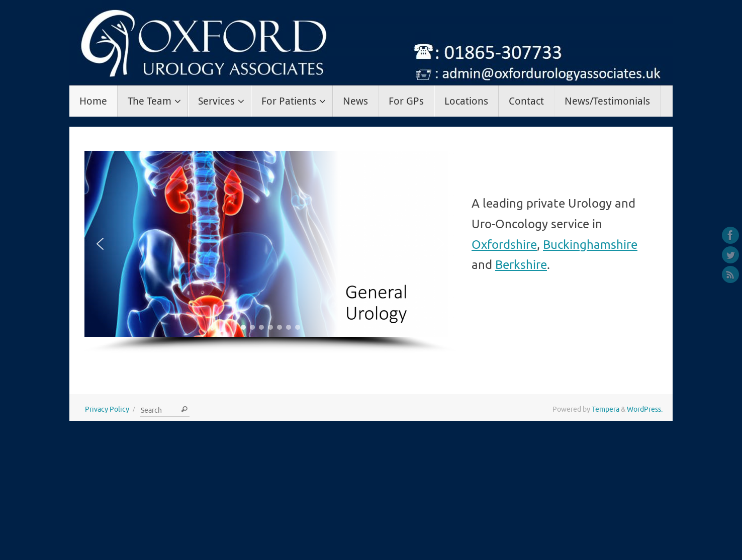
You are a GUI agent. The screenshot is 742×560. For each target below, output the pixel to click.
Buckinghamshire (590, 245)
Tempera (606, 409)
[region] (270, 252)
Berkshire (521, 265)
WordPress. (645, 409)
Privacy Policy (107, 409)
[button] (100, 244)
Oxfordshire (504, 245)
